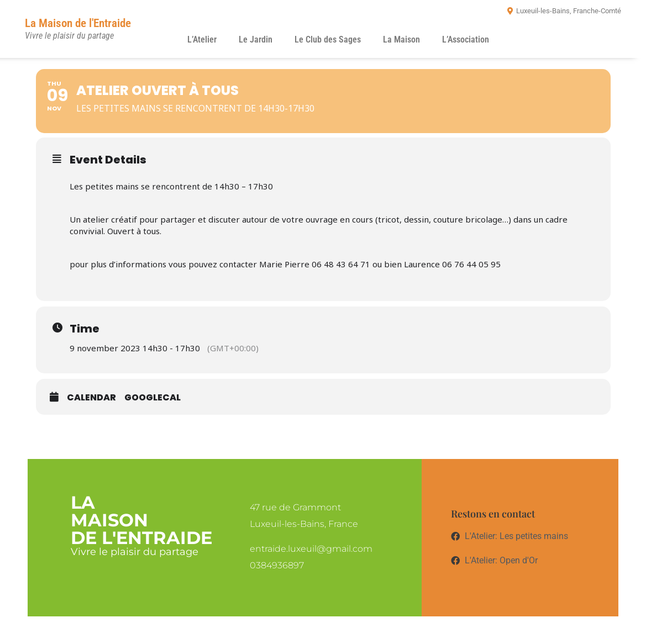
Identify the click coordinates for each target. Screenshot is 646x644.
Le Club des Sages (328, 39)
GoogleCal (153, 397)
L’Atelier (202, 39)
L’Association (466, 39)
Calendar (91, 397)
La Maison (401, 39)
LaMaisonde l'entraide (141, 520)
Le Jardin (256, 39)
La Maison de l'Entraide (78, 23)
